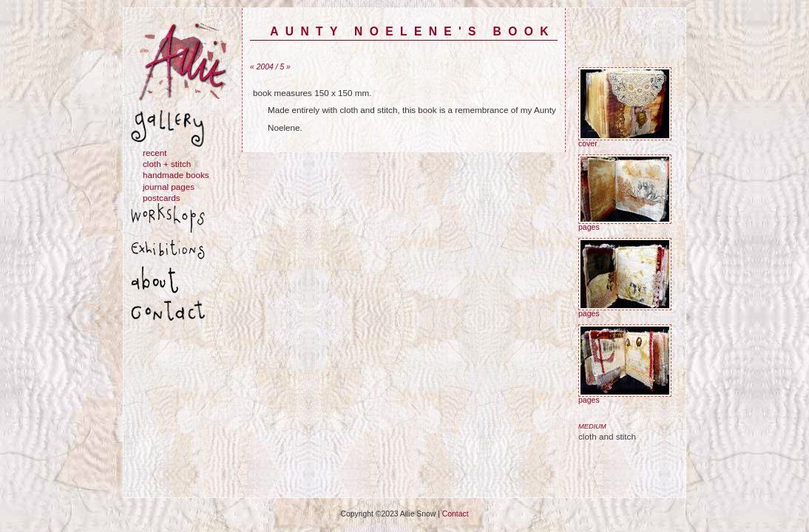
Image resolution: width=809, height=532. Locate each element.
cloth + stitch (167, 164)
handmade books (176, 175)
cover (625, 140)
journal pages (169, 187)
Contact (456, 514)
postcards (162, 198)
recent (155, 153)
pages (625, 224)
